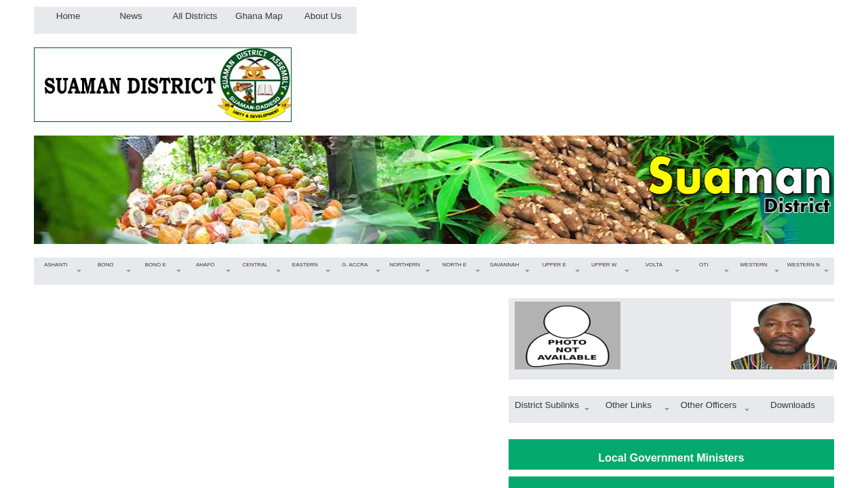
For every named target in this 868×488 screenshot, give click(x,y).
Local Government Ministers (671, 458)
